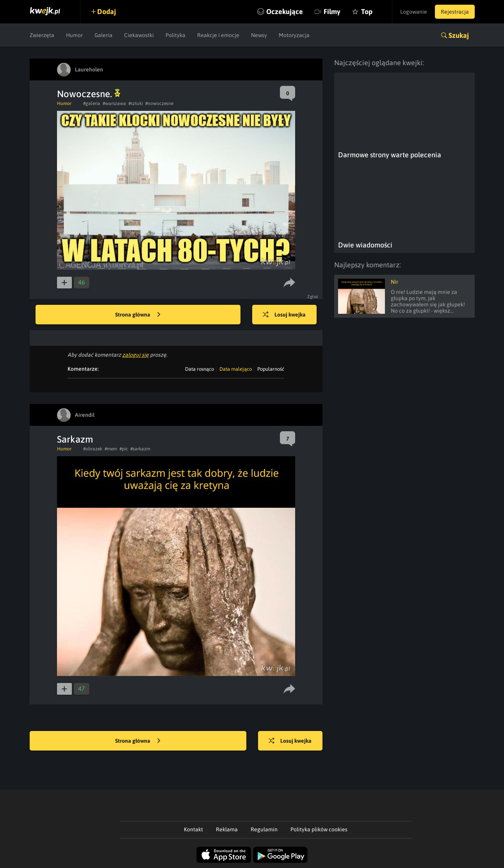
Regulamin (264, 829)
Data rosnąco (199, 369)
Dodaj (107, 12)
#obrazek (93, 449)
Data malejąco (236, 369)
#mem (111, 449)
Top (367, 12)
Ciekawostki (139, 35)
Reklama (227, 829)
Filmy (332, 12)
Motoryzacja (294, 35)
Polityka (175, 35)
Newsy (259, 35)
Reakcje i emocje (218, 35)
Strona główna (138, 315)
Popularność (271, 369)
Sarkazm (75, 439)
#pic (124, 449)
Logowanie (414, 12)
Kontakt (193, 829)
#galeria (92, 103)
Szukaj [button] (459, 35)
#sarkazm (140, 449)
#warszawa (114, 103)
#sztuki (136, 103)
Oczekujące (285, 12)
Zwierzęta (42, 35)
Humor (74, 35)
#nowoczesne (159, 103)
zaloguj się (135, 355)
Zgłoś (313, 297)
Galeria (103, 35)
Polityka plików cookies (319, 829)
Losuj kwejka (284, 315)
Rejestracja (455, 12)
